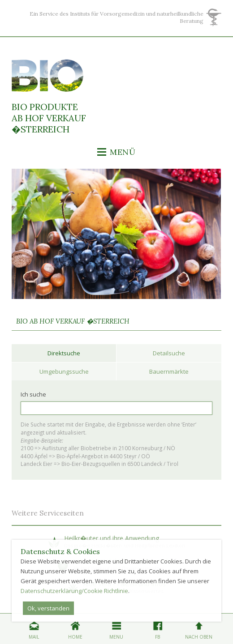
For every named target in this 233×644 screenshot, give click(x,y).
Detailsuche (169, 353)
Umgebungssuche (64, 371)
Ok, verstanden (48, 608)
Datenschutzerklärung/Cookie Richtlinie (74, 591)
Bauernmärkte (169, 371)
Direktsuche (64, 353)
